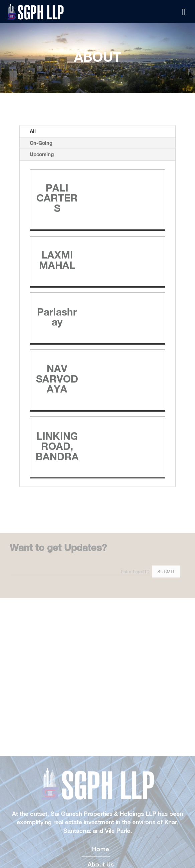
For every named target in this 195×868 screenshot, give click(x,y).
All (33, 192)
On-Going (41, 204)
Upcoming (42, 215)
